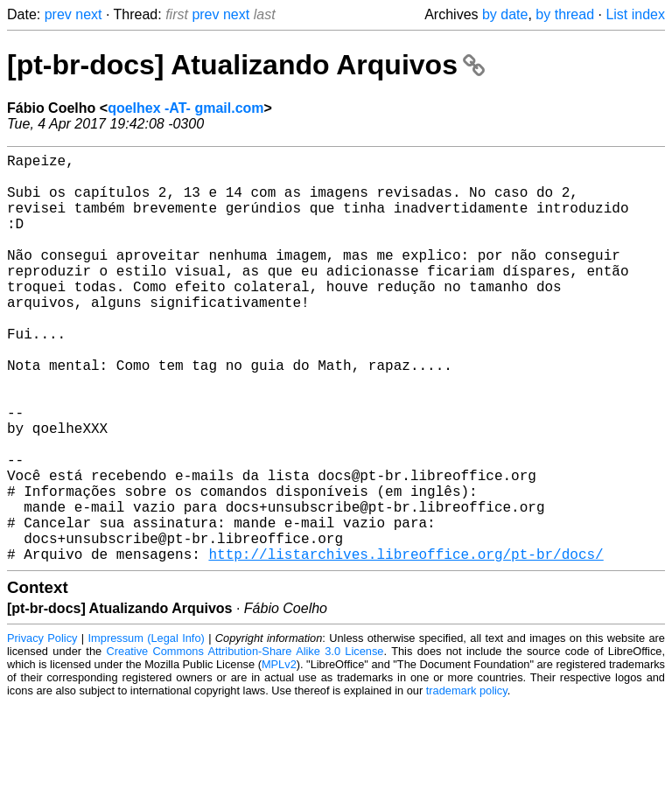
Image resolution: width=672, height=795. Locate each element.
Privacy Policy (42, 729)
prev (58, 14)
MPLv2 (279, 755)
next (88, 14)
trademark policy (467, 781)
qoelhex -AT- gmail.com (185, 108)
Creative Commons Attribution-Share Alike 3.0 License (245, 742)
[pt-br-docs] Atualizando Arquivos (246, 65)
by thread (565, 14)
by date (505, 14)
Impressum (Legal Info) (147, 729)
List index (635, 14)
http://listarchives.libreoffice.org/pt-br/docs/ (406, 645)
